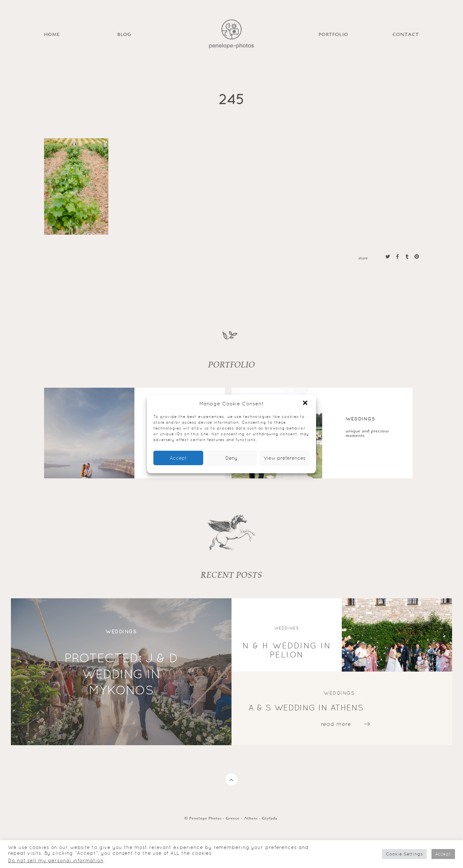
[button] (306, 403)
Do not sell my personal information (56, 860)
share (363, 258)
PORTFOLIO (333, 35)
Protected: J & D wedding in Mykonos (121, 674)
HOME (52, 35)
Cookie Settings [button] (404, 854)
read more (336, 724)
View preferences (285, 458)
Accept (178, 458)
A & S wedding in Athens (306, 707)
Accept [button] (443, 854)
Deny (232, 458)
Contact (406, 35)
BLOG (124, 35)
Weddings (361, 419)
